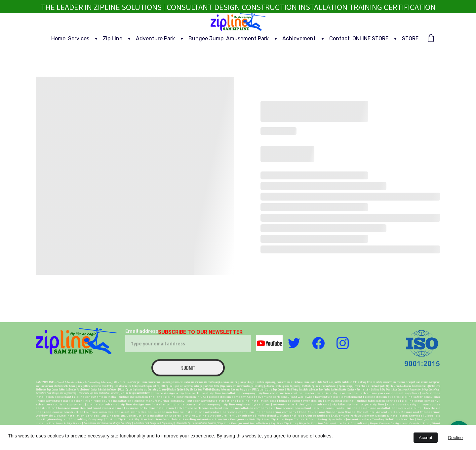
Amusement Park (247, 38)
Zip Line (113, 38)
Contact (339, 38)
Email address (142, 337)
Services (79, 38)
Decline (456, 438)
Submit (188, 374)
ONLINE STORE (370, 38)
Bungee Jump (206, 38)
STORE (410, 38)
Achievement (299, 38)
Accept (426, 438)
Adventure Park (155, 38)
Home (58, 38)
